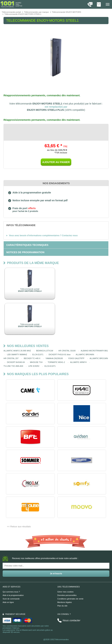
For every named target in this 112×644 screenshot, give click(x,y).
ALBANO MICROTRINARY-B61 (94, 351)
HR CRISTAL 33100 (67, 351)
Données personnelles (67, 595)
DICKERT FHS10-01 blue (60, 354)
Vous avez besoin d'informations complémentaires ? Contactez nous (43, 236)
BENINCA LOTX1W (45, 351)
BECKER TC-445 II (32, 358)
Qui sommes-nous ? (11, 592)
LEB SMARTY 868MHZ (17, 354)
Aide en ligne (8, 602)
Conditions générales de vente (70, 599)
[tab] (56, 225)
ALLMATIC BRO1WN (99, 358)
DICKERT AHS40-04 (16, 362)
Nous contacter (72, 620)
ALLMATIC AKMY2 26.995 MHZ (17, 351)
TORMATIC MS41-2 (56, 362)
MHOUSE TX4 (36, 362)
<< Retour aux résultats (19, 527)
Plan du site (62, 606)
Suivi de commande (11, 599)
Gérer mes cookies (65, 592)
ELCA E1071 (38, 354)
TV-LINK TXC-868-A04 (13, 366)
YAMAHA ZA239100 (54, 358)
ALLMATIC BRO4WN (85, 354)
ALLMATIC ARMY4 (78, 362)
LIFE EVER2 (34, 366)
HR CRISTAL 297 (11, 358)
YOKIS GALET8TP (76, 358)
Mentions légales (65, 602)
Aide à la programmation (13, 595)
